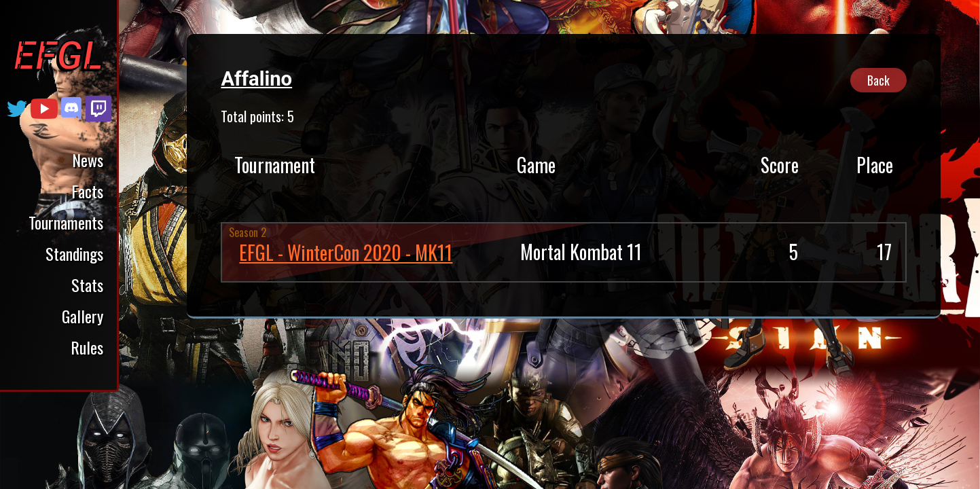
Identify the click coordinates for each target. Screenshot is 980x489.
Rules (87, 347)
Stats (87, 285)
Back (878, 80)
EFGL (58, 56)
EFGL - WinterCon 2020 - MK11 (346, 252)
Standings (74, 253)
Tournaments (66, 222)
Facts (87, 191)
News (88, 160)
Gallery (83, 316)
